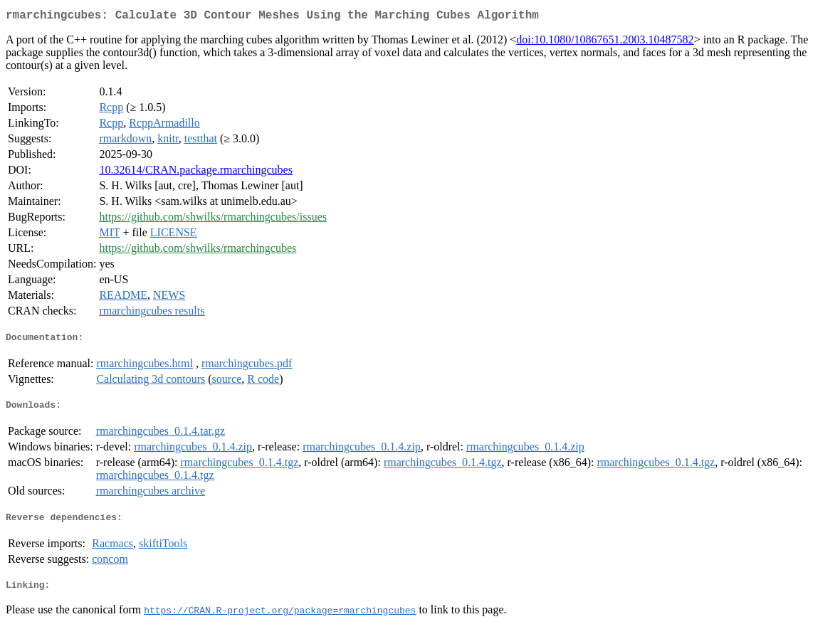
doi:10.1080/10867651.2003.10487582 (605, 42)
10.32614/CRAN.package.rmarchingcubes (195, 173)
